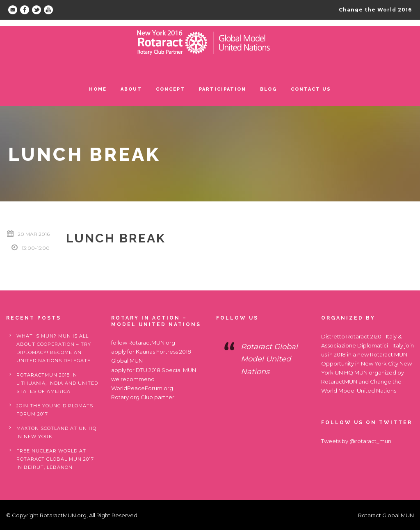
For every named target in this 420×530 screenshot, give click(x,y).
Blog (268, 89)
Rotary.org (125, 397)
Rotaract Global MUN (386, 515)
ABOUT (131, 89)
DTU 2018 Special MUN (166, 370)
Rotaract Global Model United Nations (269, 359)
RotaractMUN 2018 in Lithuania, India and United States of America (57, 383)
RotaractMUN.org (152, 343)
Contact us (311, 89)
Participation (223, 89)
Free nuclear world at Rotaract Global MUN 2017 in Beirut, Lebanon (55, 459)
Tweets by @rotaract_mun (356, 441)
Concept (170, 89)
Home (98, 89)
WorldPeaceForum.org (142, 388)
